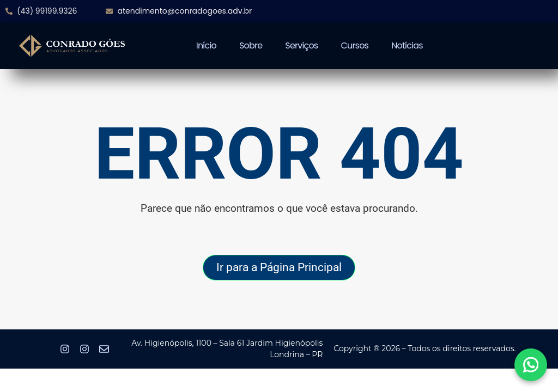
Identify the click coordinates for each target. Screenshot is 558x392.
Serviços (301, 45)
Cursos (354, 45)
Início (206, 45)
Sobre (251, 45)
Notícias (407, 45)
